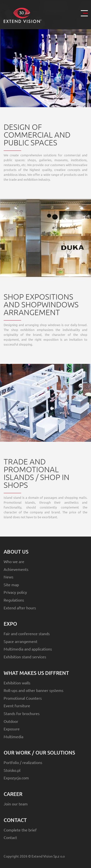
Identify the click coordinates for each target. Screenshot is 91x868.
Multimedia (13, 736)
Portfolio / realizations (23, 762)
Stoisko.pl (12, 770)
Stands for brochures (22, 713)
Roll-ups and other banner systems (33, 690)
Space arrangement (21, 641)
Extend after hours (20, 608)
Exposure (12, 729)
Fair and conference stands (27, 633)
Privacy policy (15, 592)
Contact (10, 837)
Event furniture (17, 706)
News (8, 577)
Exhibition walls (17, 683)
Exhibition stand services (25, 657)
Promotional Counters (23, 698)
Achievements (16, 569)
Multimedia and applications (28, 649)
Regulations (14, 600)
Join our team (16, 804)
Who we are (14, 561)
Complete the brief (20, 830)
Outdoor (11, 721)
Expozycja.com (16, 778)
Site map (11, 585)
